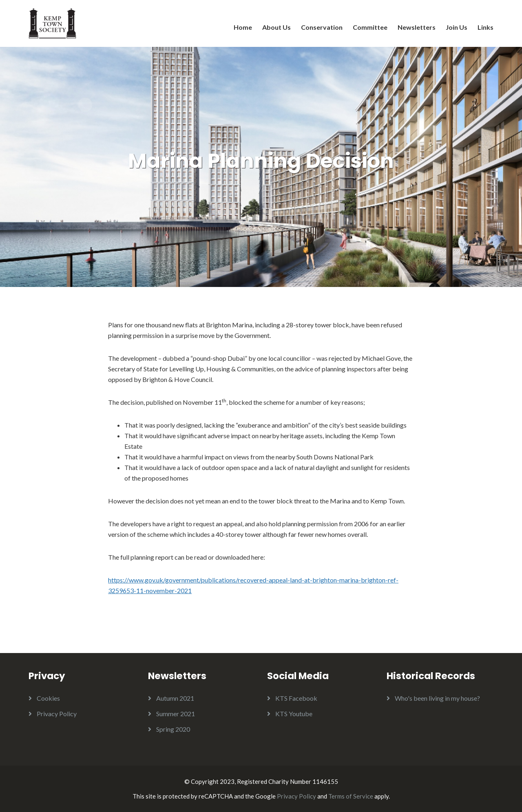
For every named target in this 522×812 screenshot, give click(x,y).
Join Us (457, 27)
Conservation (322, 27)
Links (486, 27)
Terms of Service (351, 796)
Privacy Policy (57, 714)
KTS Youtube (294, 714)
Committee (370, 27)
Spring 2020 (173, 729)
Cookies (48, 698)
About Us (276, 27)
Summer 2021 (176, 714)
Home (243, 27)
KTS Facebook (296, 698)
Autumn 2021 (175, 698)
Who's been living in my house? (437, 698)
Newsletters (417, 27)
